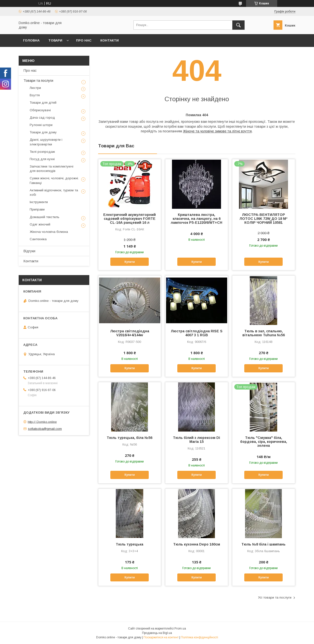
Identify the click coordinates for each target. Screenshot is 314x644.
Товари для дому (43, 132)
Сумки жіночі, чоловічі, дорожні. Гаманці (54, 180)
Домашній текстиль (45, 217)
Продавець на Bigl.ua (157, 633)
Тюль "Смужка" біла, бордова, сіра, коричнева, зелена (264, 442)
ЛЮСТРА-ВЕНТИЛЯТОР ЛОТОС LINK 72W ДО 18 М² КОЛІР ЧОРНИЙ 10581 (263, 219)
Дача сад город (42, 118)
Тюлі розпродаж (42, 152)
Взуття (35, 95)
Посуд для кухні (42, 159)
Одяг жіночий (40, 224)
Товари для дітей (43, 103)
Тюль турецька (130, 544)
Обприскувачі (40, 110)
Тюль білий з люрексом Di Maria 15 (196, 440)
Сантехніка (38, 239)
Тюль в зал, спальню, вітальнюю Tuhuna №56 (264, 333)
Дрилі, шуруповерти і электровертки (46, 142)
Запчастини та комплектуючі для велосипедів (52, 169)
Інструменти (39, 202)
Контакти (110, 40)
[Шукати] (238, 25)
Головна (31, 40)
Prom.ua (180, 629)
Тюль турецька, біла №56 (130, 438)
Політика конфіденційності (199, 637)
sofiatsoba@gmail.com (45, 429)
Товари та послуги (38, 81)
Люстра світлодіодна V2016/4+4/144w (130, 333)
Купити (130, 262)
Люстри (35, 88)
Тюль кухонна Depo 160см (197, 544)
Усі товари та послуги (275, 597)
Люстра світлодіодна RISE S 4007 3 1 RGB (197, 333)
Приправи (37, 209)
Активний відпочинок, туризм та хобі (54, 192)
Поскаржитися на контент (161, 637)
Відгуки (29, 251)
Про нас (84, 40)
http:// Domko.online (42, 422)
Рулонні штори (41, 125)
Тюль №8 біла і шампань (263, 544)
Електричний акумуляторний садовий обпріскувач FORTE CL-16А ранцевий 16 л (130, 219)
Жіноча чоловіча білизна (49, 232)
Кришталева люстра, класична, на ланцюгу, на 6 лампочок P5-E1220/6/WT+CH (196, 219)
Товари (55, 40)
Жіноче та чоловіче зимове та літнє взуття (217, 131)
